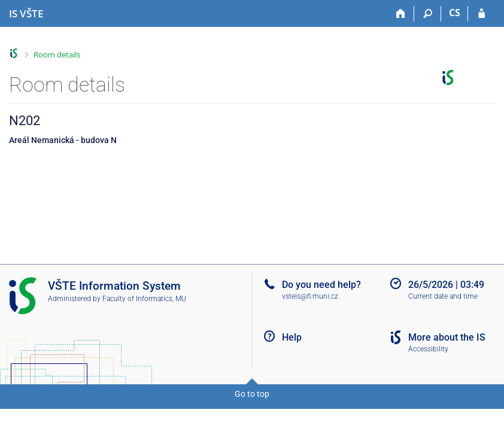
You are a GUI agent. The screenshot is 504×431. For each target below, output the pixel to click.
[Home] (401, 14)
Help (292, 337)
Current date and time (443, 296)
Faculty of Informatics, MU (144, 299)
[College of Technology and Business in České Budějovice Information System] (26, 14)
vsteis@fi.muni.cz (310, 296)
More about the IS (447, 337)
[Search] (428, 14)
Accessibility (428, 349)
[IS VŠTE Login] (482, 14)
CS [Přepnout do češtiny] (455, 13)
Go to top (252, 394)
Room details (57, 54)
